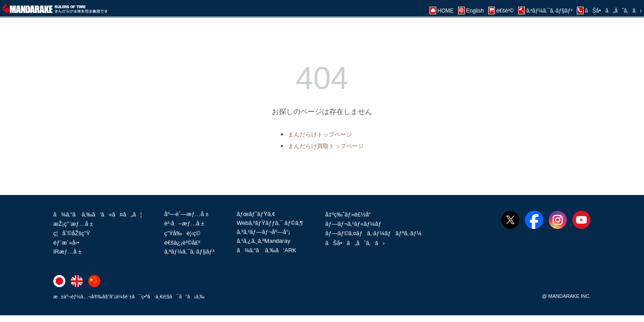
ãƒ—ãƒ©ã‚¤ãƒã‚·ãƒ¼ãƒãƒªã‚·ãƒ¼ (373, 233)
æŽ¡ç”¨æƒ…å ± (73, 224)
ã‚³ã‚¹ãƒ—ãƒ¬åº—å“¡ (263, 232)
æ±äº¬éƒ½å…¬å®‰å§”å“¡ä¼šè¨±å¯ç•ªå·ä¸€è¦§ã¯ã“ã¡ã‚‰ (129, 297)
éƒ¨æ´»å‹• (66, 243)
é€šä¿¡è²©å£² (182, 243)
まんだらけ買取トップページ (326, 146)
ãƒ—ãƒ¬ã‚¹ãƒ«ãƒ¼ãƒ (354, 224)
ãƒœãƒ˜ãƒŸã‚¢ (256, 214)
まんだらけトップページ (320, 134)
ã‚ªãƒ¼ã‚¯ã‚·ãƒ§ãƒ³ (189, 252)
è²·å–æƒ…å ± (184, 223)
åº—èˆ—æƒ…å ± (187, 214)
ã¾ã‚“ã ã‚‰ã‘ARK (266, 250)
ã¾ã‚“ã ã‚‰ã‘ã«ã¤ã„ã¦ (98, 214)
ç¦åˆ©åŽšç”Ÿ (72, 233)
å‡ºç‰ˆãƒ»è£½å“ (350, 214)
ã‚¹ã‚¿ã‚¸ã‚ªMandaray (263, 241)
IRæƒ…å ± (67, 252)
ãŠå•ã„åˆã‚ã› (355, 243)
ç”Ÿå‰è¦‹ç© (185, 233)
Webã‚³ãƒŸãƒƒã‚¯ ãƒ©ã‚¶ (270, 223)
